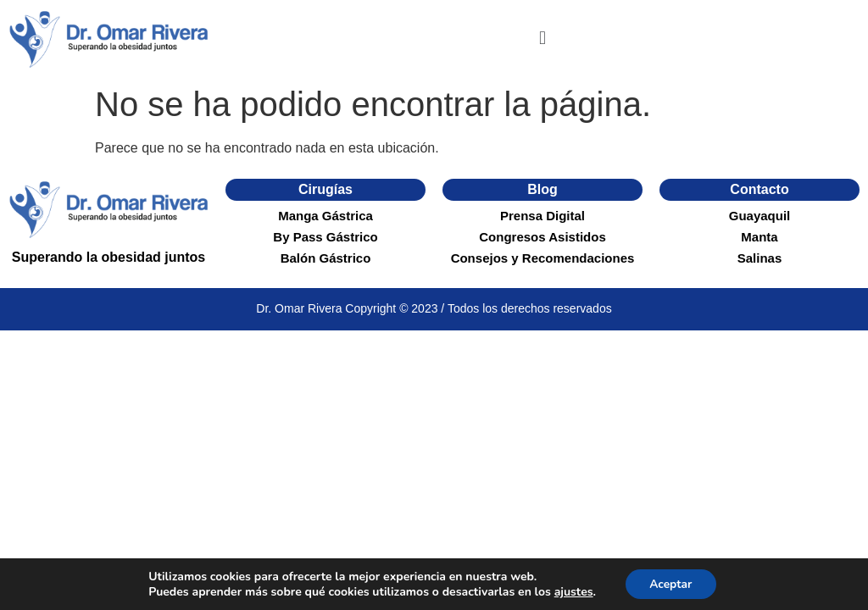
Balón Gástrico (326, 258)
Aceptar (671, 583)
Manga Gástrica (325, 216)
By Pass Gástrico (325, 237)
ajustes (572, 591)
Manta (759, 237)
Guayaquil (760, 216)
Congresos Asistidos (542, 237)
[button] (542, 39)
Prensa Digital (542, 216)
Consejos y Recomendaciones (543, 258)
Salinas (760, 258)
